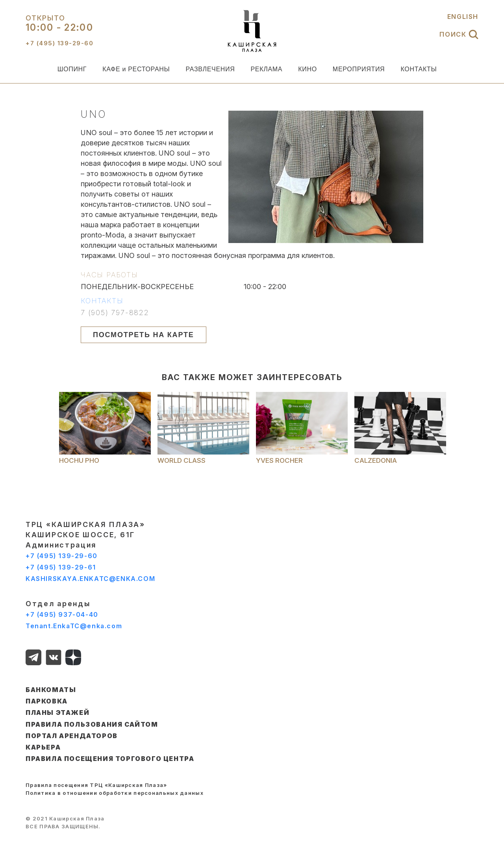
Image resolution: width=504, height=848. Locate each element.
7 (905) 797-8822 (115, 313)
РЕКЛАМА (266, 69)
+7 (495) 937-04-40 (62, 614)
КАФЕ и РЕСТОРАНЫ (136, 69)
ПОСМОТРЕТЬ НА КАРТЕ (144, 335)
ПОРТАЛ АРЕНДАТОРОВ (72, 736)
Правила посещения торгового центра (110, 759)
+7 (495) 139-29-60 (62, 556)
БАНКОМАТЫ (51, 690)
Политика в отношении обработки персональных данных (115, 793)
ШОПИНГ (72, 69)
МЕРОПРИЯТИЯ (359, 69)
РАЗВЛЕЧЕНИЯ (210, 69)
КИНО (308, 69)
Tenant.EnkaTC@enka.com (74, 626)
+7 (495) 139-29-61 (61, 567)
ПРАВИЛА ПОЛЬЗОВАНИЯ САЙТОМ (92, 724)
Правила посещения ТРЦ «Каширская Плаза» (96, 785)
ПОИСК (459, 34)
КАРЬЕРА (43, 747)
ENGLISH (463, 17)
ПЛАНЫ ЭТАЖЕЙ (57, 713)
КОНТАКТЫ (419, 69)
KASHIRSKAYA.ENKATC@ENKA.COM (90, 579)
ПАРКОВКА (47, 701)
